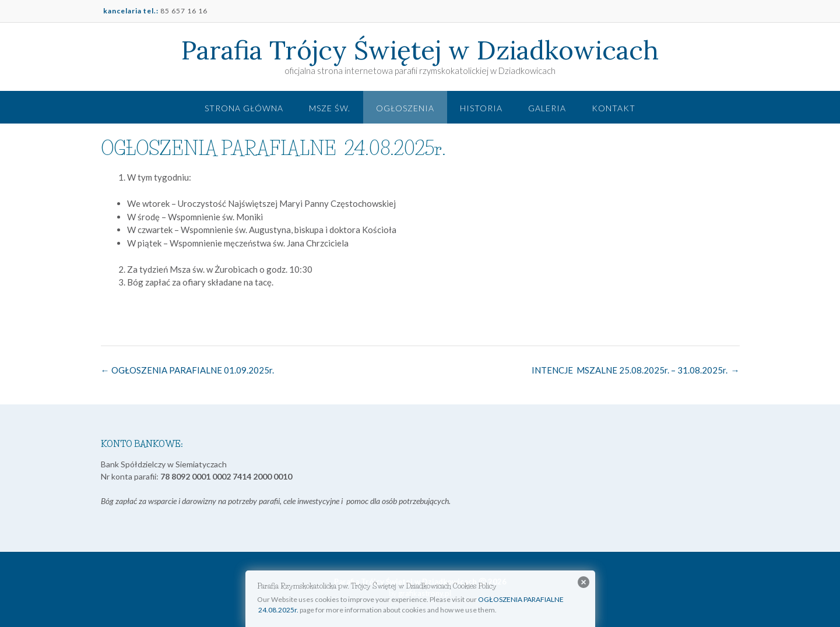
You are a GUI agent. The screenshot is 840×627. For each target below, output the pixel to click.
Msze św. (330, 108)
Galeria (547, 108)
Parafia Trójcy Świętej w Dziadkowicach (420, 50)
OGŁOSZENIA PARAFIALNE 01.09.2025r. (187, 370)
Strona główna (244, 108)
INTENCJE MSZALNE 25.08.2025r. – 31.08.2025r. (636, 370)
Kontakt (614, 108)
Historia (481, 108)
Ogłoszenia (405, 108)
